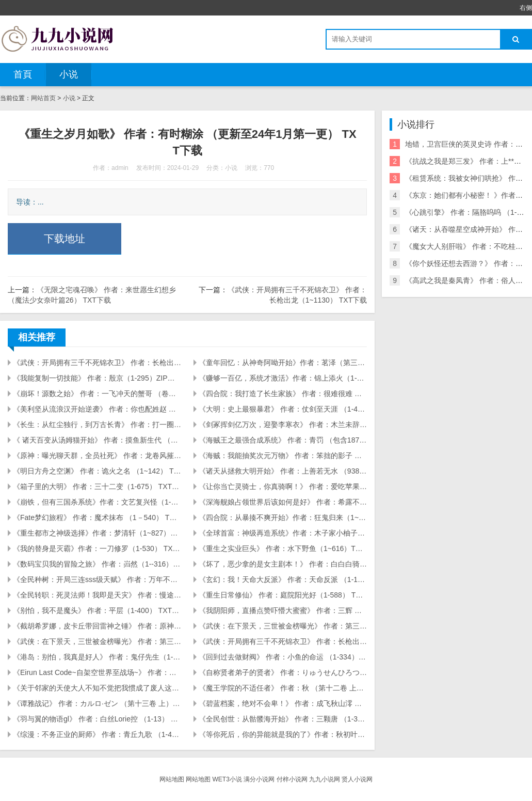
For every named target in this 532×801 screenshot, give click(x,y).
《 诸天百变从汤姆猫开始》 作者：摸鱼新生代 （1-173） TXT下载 (97, 440)
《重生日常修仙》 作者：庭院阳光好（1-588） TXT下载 (283, 595)
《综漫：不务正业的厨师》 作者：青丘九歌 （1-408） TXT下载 (97, 734)
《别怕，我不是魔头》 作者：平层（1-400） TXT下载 (97, 610)
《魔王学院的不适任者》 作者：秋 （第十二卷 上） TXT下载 (283, 688)
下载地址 (65, 239)
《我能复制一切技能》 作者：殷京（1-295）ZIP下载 (97, 378)
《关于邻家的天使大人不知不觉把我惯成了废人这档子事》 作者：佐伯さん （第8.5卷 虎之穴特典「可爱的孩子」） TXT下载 (97, 688)
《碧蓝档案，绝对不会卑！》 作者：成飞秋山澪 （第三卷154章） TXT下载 (283, 703)
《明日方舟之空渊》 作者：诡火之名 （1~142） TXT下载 (97, 471)
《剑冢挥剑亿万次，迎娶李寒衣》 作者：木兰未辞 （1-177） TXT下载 (283, 425)
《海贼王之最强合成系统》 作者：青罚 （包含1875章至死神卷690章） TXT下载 (283, 440)
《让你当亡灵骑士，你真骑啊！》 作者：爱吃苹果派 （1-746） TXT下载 (283, 486)
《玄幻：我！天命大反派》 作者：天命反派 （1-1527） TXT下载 (283, 579)
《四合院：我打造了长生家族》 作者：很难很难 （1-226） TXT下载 (283, 394)
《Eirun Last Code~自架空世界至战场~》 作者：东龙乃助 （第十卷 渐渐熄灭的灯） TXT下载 (97, 672)
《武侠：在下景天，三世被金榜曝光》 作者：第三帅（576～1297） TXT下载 (97, 641)
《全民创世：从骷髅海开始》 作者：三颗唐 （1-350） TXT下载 (283, 719)
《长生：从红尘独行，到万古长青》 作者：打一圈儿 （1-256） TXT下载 (97, 425)
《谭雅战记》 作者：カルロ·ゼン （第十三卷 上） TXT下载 (97, 703)
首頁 (23, 74)
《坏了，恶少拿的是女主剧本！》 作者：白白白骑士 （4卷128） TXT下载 (283, 564)
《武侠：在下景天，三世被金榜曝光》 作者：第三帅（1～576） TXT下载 (283, 626)
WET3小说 (227, 779)
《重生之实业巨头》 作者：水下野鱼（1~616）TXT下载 (283, 548)
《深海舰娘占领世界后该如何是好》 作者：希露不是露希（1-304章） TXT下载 (283, 502)
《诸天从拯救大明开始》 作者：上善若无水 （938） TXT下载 (283, 471)
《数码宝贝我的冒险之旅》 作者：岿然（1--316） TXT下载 (97, 564)
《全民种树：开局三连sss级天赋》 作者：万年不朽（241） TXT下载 (97, 579)
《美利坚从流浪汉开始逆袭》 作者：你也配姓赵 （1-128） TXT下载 (97, 409)
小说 (69, 74)
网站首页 (43, 98)
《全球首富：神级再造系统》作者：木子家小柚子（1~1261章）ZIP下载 (283, 533)
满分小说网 (259, 779)
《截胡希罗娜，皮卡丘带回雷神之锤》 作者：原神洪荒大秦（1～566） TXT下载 (97, 626)
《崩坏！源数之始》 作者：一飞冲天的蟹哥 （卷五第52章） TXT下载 (97, 394)
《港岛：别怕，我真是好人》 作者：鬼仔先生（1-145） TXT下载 (97, 657)
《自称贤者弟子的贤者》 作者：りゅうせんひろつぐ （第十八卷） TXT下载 (283, 672)
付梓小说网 (292, 779)
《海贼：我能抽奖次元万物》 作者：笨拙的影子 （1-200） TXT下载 (283, 456)
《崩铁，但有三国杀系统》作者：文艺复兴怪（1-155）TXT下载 (97, 502)
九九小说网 (325, 779)
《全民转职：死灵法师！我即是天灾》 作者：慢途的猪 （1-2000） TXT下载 (97, 595)
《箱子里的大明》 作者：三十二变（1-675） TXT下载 (97, 486)
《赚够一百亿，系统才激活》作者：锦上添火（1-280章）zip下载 (283, 378)
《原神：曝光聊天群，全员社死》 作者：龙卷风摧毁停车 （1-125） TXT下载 (97, 456)
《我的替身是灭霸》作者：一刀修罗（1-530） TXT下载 (97, 548)
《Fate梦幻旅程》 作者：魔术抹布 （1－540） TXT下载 (97, 517)
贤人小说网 (357, 779)
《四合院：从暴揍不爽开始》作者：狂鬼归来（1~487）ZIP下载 (283, 517)
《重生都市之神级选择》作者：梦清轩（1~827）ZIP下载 (97, 533)
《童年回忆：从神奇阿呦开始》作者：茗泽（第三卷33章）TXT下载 (283, 363)
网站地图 (172, 779)
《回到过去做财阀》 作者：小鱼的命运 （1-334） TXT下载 (283, 657)
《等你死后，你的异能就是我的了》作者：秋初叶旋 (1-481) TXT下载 (283, 734)
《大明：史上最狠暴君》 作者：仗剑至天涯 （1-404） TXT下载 (283, 409)
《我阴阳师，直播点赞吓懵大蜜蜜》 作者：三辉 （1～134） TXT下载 (283, 610)
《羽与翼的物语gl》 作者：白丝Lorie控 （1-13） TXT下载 (97, 719)
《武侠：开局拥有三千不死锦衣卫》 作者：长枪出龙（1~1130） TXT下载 (97, 363)
